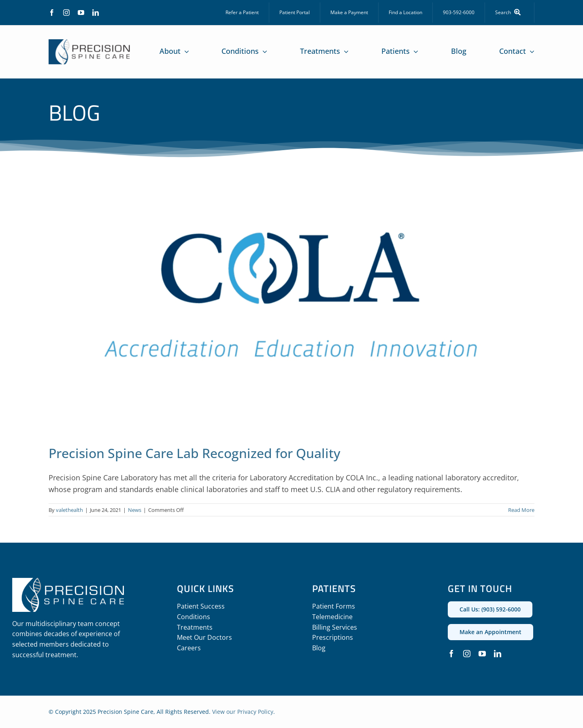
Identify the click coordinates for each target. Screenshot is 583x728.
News (135, 510)
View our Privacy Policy (243, 712)
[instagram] (66, 13)
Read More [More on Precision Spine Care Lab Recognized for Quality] (521, 510)
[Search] (510, 13)
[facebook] (52, 13)
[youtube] (81, 13)
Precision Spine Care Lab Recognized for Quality (195, 453)
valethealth (69, 510)
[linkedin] (96, 13)
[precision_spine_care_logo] (89, 43)
